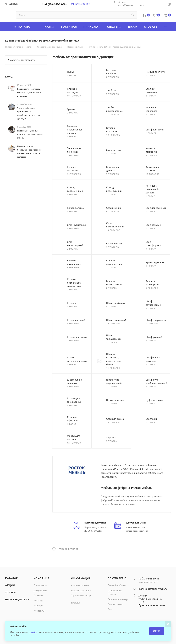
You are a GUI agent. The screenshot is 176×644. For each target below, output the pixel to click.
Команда (39, 600)
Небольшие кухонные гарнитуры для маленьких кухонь (30, 134)
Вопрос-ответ (115, 604)
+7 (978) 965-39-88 (55, 4)
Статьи (9, 77)
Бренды (75, 602)
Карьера (38, 605)
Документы (40, 590)
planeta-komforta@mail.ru (153, 589)
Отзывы (38, 595)
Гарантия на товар (81, 595)
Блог (110, 609)
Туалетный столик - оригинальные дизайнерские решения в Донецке (30, 113)
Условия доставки (81, 590)
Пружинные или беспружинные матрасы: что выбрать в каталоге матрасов (29, 151)
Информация (81, 578)
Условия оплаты (80, 585)
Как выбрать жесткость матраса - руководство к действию (29, 92)
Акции (10, 585)
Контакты (39, 611)
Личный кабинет (117, 585)
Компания (41, 578)
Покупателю (117, 578)
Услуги (10, 592)
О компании (40, 585)
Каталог (11, 578)
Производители (17, 599)
